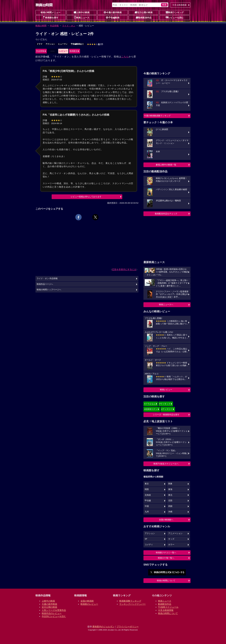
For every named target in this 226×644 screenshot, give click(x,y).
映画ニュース (82, 17)
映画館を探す (51, 17)
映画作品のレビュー (52, 613)
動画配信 (74, 51)
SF (146, 539)
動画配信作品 (144, 17)
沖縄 (170, 512)
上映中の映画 (82, 12)
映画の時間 (41, 26)
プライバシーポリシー (128, 627)
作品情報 (54, 26)
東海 (170, 489)
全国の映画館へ (166, 520)
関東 (170, 484)
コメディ (149, 545)
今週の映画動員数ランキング (157, 116)
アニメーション (175, 533)
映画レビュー (166, 390)
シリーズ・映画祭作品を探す (166, 415)
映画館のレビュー (89, 604)
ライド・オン (69, 26)
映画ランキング (175, 12)
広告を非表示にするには (124, 269)
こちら (125, 57)
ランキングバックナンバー (132, 604)
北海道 (148, 495)
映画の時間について (166, 581)
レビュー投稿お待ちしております (86, 197)
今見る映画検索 (179, 5)
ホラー (171, 545)
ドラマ (40, 44)
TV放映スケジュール (168, 607)
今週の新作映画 (113, 12)
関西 (147, 489)
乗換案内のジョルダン (103, 627)
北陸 (170, 501)
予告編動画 (113, 17)
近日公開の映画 (144, 12)
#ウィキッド (165, 404)
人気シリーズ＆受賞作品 (54, 610)
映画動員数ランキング (130, 601)
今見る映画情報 (166, 610)
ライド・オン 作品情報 (47, 279)
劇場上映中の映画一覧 (166, 165)
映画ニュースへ (166, 305)
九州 (147, 512)
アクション (50, 44)
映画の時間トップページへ (49, 290)
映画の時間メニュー (51, 12)
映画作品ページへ (45, 284)
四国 (170, 506)
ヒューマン (63, 44)
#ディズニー (167, 409)
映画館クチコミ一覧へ (166, 553)
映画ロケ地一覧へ (166, 558)
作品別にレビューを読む (54, 616)
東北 (170, 495)
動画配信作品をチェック (166, 214)
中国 (147, 506)
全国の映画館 (87, 601)
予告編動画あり (77, 44)
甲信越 (148, 501)
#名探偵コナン (151, 409)
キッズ (171, 539)
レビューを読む (175, 17)
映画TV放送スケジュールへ (166, 464)
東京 (147, 484)
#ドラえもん (150, 404)
